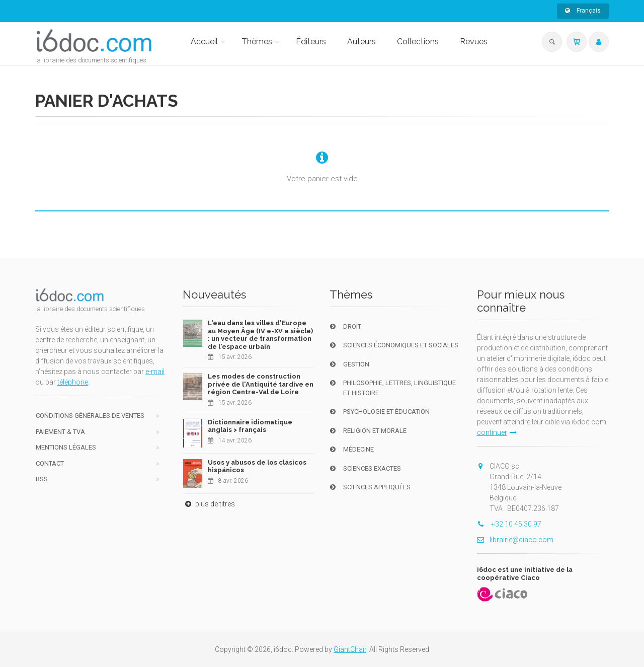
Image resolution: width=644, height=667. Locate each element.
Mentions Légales (66, 447)
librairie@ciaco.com (515, 540)
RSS (42, 479)
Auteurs (361, 42)
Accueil (204, 42)
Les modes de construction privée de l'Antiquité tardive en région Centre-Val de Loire (261, 384)
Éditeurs (311, 42)
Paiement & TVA (60, 432)
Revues (474, 42)
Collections (418, 42)
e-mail (155, 372)
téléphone (73, 382)
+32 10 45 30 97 (509, 524)
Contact (50, 463)
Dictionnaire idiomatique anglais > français (250, 426)
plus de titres (209, 504)
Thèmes (257, 42)
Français (583, 11)
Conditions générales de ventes (90, 416)
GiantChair (350, 649)
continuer (497, 432)
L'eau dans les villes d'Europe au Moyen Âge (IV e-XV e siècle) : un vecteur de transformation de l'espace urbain (260, 335)
